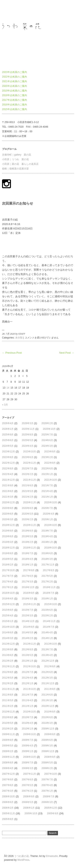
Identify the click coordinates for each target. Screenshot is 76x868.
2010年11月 (9, 712)
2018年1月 (27, 565)
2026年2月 (47, 423)
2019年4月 (47, 536)
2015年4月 (8, 616)
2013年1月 (27, 661)
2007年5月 (27, 785)
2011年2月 (8, 706)
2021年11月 (30, 480)
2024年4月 (27, 446)
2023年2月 (47, 457)
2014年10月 (9, 627)
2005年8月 (8, 819)
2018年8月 (8, 553)
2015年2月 (47, 616)
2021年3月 (8, 497)
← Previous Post (12, 353)
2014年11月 (49, 621)
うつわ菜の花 (9, 11)
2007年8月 (27, 780)
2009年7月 (27, 740)
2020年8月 (27, 508)
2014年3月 (8, 638)
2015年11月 (30, 604)
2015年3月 (27, 616)
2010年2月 (8, 729)
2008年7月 (27, 763)
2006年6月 (8, 802)
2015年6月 (47, 610)
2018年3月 (47, 559)
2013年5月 (27, 655)
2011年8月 (8, 695)
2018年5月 (8, 559)
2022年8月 (8, 469)
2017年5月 (47, 576)
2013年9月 (8, 649)
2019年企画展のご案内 (14, 91)
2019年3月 (8, 542)
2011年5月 (8, 700)
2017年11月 (48, 565)
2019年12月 (9, 525)
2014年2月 (27, 638)
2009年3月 (47, 746)
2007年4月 (47, 785)
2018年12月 (9, 548)
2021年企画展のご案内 (14, 81)
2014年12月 (28, 621)
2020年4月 (49, 514)
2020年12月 (9, 502)
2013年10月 (51, 644)
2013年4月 (47, 655)
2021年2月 (27, 497)
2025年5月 (27, 440)
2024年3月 (47, 446)
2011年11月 (9, 689)
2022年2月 (27, 474)
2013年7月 (47, 649)
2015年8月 (8, 610)
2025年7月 (47, 435)
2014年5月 (27, 633)
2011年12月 (48, 683)
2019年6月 (8, 536)
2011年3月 (47, 700)
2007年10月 (51, 774)
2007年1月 (47, 791)
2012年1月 (27, 683)
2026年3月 (27, 423)
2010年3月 (47, 723)
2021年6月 (8, 491)
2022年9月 (50, 463)
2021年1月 (47, 497)
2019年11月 (30, 525)
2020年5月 (27, 514)
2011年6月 (47, 695)
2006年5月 (27, 802)
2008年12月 (48, 751)
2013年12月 (9, 644)
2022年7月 (27, 469)
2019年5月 (27, 536)
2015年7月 (27, 610)
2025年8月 (27, 435)
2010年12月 (48, 706)
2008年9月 (50, 757)
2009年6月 (47, 740)
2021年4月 (47, 491)
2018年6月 (47, 553)
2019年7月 (47, 531)
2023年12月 (9, 452)
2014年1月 (47, 638)
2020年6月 (8, 514)
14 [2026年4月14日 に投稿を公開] (8, 388)
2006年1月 (29, 808)
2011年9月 (50, 689)
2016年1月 (47, 599)
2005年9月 (53, 813)
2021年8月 (27, 485)
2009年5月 (8, 746)
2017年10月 (9, 570)
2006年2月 (8, 808)
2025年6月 (8, 440)
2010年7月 (27, 717)
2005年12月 (51, 808)
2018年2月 (8, 565)
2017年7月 (8, 576)
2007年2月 (27, 791)
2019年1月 (47, 542)
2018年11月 (30, 548)
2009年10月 (30, 734)
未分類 (19, 338)
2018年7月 (27, 553)
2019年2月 (27, 542)
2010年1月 (27, 729)
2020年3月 (8, 519)
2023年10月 (30, 452)
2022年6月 (47, 469)
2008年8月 (8, 763)
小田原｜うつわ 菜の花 (15, 159)
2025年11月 (28, 429)
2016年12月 (28, 587)
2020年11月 (30, 502)
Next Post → (67, 353)
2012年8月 (8, 672)
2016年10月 (9, 593)
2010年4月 (27, 723)
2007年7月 (47, 780)
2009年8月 (8, 740)
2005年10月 (31, 813)
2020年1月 (47, 519)
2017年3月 (27, 582)
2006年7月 (49, 797)
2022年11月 (30, 463)
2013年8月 (27, 649)
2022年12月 (9, 463)
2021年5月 (27, 491)
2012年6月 (47, 672)
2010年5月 (8, 723)
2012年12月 (48, 661)
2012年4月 (27, 678)
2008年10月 (30, 757)
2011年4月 (27, 700)
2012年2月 (8, 683)
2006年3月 (47, 802)
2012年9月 (50, 666)
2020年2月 (27, 519)
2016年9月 (29, 593)
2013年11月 (30, 644)
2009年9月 (50, 734)
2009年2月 (8, 751)
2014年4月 (47, 633)
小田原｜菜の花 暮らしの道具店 (20, 164)
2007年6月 (8, 785)
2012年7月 (27, 672)
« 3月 (5, 405)
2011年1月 (27, 706)
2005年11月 (9, 813)
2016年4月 (8, 599)
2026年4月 (8, 423)
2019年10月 (51, 525)
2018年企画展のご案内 (14, 95)
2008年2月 (47, 768)
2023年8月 (8, 457)
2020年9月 (8, 508)
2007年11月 (30, 774)
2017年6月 (27, 576)
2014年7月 (49, 627)
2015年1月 (8, 621)
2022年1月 (47, 474)
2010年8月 (8, 717)
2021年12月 (9, 480)
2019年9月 (8, 531)
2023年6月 (27, 457)
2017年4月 (8, 582)
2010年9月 (50, 712)
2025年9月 (8, 435)
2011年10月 (30, 689)
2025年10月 (49, 429)
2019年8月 (27, 531)
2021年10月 (51, 480)
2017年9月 (29, 570)
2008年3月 (27, 768)
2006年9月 (29, 797)
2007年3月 (8, 791)
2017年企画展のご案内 (14, 100)
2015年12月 (9, 604)
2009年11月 (9, 734)
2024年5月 (8, 446)
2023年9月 (50, 452)
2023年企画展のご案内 (14, 72)
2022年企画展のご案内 (14, 77)
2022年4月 (8, 474)
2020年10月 (51, 502)
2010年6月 (47, 717)
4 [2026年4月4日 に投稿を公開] (23, 376)
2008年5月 (47, 763)
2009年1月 (27, 751)
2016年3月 (27, 599)
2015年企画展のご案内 (14, 109)
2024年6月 (47, 440)
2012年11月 (9, 666)
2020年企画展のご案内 (14, 86)
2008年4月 (8, 768)
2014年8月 (29, 627)
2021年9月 (8, 485)
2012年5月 (8, 678)
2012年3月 (47, 678)
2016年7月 (49, 593)
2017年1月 (8, 587)
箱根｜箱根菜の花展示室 (15, 169)
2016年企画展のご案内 (14, 105)
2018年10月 (51, 548)
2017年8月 (49, 570)
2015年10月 (51, 604)
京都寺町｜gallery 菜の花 (17, 155)
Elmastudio (52, 856)
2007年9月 (8, 780)
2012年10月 (30, 666)
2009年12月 (48, 729)
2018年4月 (27, 559)
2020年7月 (47, 508)
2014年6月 (8, 633)
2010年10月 (30, 712)
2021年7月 (47, 485)
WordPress (23, 860)
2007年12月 (9, 774)
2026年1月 (8, 429)
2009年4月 (27, 746)
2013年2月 (8, 661)
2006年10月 (9, 797)
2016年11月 (49, 587)
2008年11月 (9, 757)
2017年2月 (47, 582)
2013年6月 (8, 655)
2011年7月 (27, 695)
